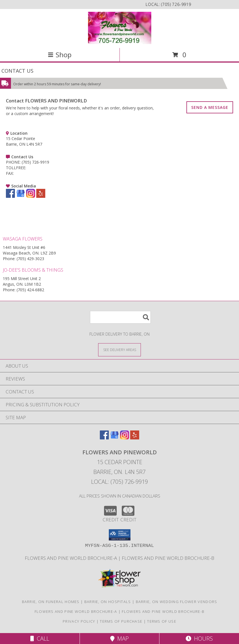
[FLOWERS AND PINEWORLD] (120, 28)
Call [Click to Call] (40, 639)
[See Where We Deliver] (119, 349)
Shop (60, 55)
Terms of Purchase (121, 621)
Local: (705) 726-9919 (119, 482)
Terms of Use (162, 621)
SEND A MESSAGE (210, 107)
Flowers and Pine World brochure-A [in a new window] (71, 558)
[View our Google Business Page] (21, 196)
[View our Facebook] (10, 196)
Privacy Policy (79, 621)
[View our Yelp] (41, 196)
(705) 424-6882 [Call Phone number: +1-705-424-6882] (30, 290)
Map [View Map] (119, 639)
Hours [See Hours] (199, 639)
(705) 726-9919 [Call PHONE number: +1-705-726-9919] (35, 162)
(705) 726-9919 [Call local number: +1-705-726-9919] (176, 4)
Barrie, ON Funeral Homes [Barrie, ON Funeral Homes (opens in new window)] (51, 602)
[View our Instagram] (31, 196)
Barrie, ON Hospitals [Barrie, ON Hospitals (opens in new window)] (108, 602)
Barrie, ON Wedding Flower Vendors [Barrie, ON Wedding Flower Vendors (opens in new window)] (177, 602)
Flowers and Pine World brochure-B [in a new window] (168, 558)
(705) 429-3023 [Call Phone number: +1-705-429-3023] (30, 259)
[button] (120, 535)
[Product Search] (120, 317)
